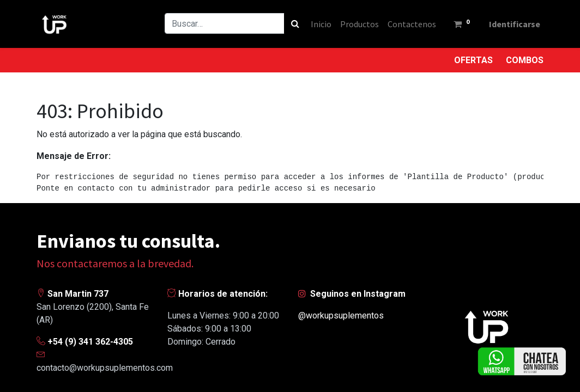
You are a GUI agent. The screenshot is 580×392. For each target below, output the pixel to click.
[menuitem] (319, 24)
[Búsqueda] (294, 23)
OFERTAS (473, 60)
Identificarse (513, 24)
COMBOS (525, 60)
